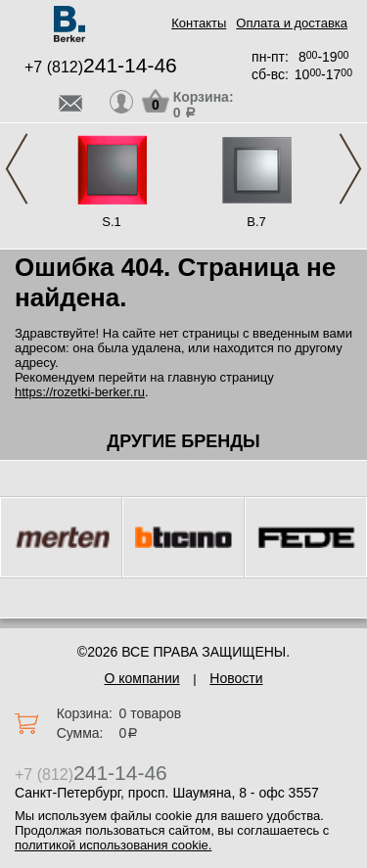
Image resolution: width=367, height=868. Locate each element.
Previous (17, 169)
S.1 (112, 222)
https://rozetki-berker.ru (80, 392)
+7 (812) (101, 67)
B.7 (256, 222)
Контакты (199, 23)
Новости (236, 678)
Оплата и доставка (292, 23)
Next (350, 169)
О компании (141, 678)
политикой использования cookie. (113, 845)
